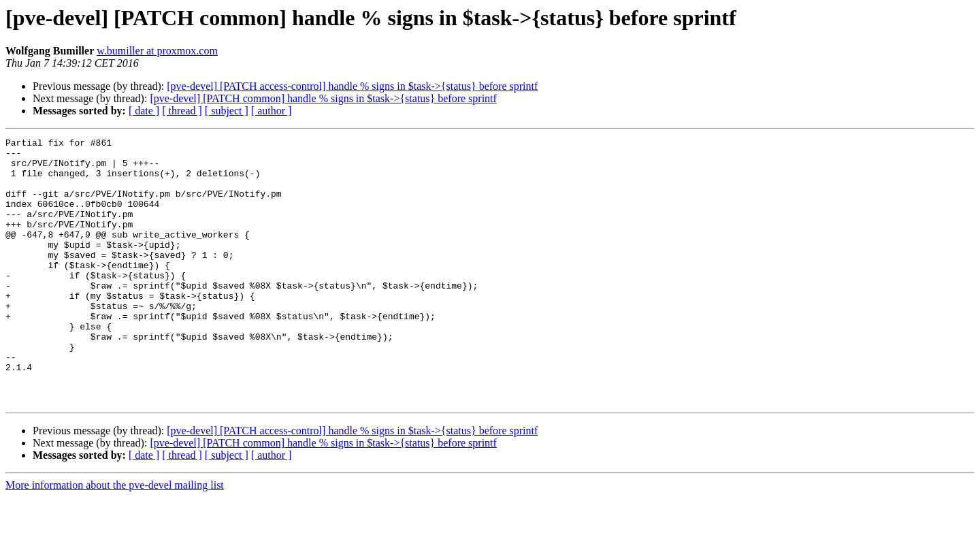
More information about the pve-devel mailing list (115, 538)
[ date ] (144, 111)
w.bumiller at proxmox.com (157, 51)
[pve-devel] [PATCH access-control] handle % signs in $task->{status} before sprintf (352, 86)
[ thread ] (182, 111)
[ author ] (272, 111)
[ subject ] (227, 111)
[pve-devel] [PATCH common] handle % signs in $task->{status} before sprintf (323, 98)
